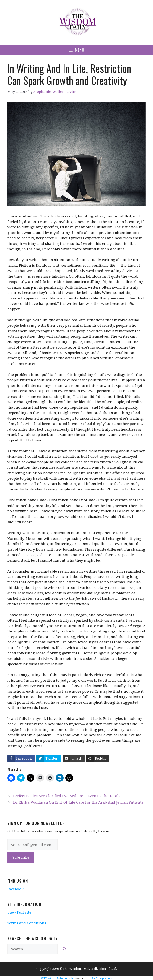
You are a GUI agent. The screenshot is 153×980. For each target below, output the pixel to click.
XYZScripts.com (102, 978)
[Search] (65, 949)
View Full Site (19, 912)
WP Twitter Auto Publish (57, 978)
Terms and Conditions (27, 923)
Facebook (15, 889)
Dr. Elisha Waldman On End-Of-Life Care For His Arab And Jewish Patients (78, 802)
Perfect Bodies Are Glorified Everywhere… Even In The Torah (66, 796)
